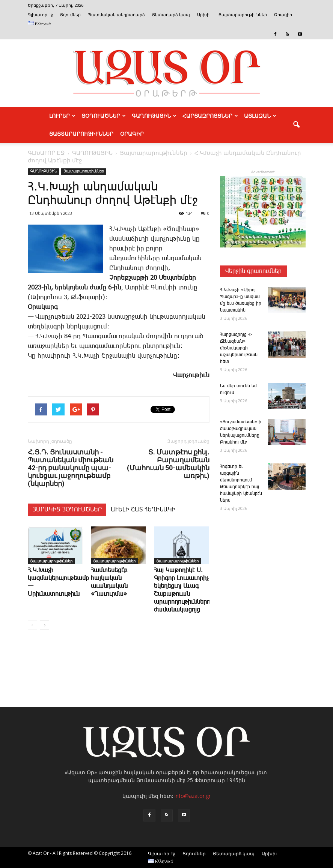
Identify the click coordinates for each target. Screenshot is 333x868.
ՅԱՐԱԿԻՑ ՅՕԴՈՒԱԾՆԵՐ (67, 510)
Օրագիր (283, 15)
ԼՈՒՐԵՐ (62, 116)
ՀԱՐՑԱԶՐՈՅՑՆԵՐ (210, 116)
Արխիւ (204, 15)
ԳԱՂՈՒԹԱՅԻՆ (154, 116)
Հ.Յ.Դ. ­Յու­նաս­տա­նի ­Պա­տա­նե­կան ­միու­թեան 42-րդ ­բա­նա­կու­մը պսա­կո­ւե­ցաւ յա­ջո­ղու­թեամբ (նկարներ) (71, 468)
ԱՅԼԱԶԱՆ (260, 116)
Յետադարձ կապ (171, 15)
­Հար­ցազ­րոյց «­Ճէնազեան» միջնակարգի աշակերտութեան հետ (239, 348)
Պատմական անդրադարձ (116, 15)
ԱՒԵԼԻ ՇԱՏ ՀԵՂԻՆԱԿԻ (143, 510)
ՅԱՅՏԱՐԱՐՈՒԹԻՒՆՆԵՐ (81, 134)
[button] (297, 125)
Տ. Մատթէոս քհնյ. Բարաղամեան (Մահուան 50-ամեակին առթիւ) (168, 464)
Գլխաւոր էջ (40, 15)
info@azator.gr (193, 796)
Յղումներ (70, 15)
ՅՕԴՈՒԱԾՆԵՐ (104, 116)
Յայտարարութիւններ (243, 15)
